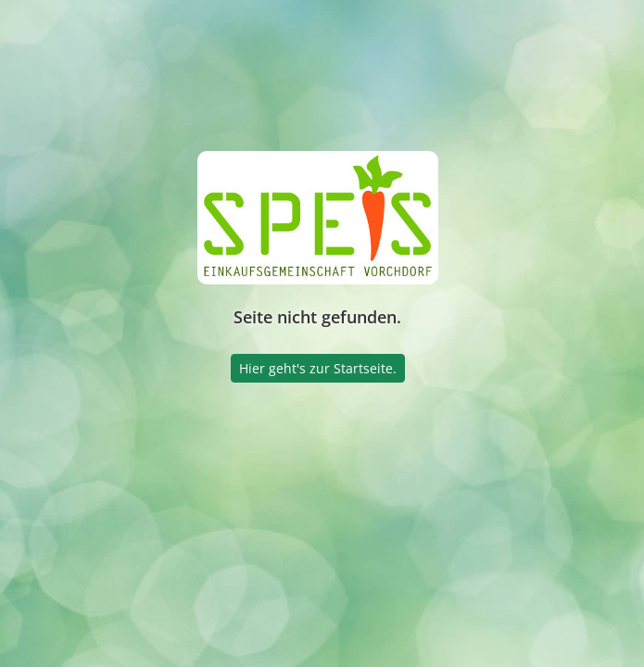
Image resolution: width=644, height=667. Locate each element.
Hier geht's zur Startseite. (318, 368)
